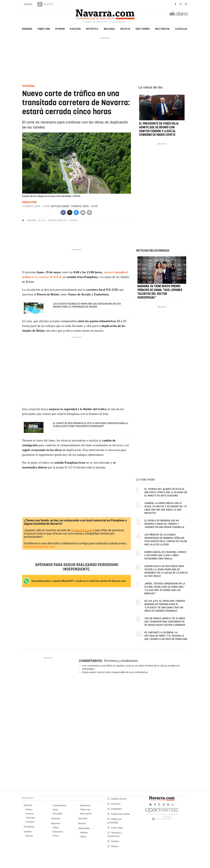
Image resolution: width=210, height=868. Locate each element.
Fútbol (56, 828)
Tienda (114, 847)
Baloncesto (58, 832)
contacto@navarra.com (39, 547)
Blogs (55, 810)
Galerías (84, 833)
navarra (32, 220)
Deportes (92, 29)
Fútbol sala (85, 810)
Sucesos (30, 814)
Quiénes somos (119, 799)
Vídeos (83, 837)
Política (29, 810)
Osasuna (75, 29)
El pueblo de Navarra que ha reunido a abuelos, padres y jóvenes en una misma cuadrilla (164, 524)
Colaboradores (59, 806)
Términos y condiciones (121, 661)
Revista (125, 29)
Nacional (110, 29)
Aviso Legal (117, 828)
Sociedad (30, 822)
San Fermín (143, 29)
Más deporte (86, 814)
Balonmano (85, 806)
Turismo (115, 841)
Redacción (29, 202)
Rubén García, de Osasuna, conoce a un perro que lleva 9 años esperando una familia (165, 556)
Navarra (27, 29)
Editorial (29, 836)
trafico (73, 220)
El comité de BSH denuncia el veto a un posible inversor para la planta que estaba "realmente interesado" (90, 425)
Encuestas (58, 814)
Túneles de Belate (57, 220)
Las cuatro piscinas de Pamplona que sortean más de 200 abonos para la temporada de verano (87, 305)
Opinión (60, 29)
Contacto (116, 804)
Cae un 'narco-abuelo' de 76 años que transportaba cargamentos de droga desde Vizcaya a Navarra (165, 622)
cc (173, 805)
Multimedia (163, 29)
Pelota (56, 836)
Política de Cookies (120, 814)
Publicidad (116, 809)
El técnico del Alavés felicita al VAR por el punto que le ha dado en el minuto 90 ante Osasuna (166, 493)
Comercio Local (82, 530)
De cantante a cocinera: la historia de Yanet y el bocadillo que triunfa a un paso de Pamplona (166, 636)
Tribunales (30, 818)
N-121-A (42, 220)
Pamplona (44, 29)
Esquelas (181, 29)
